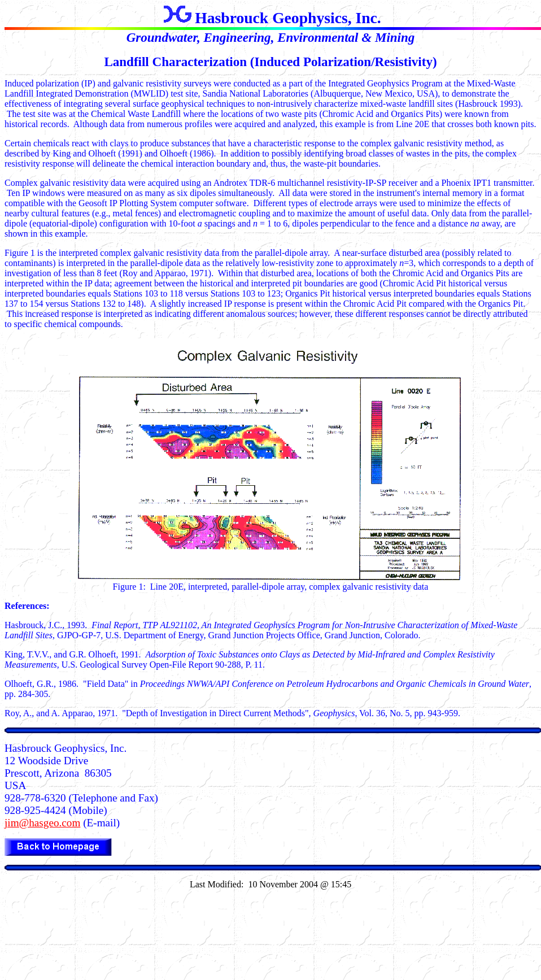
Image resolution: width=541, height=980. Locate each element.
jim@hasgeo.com (42, 823)
